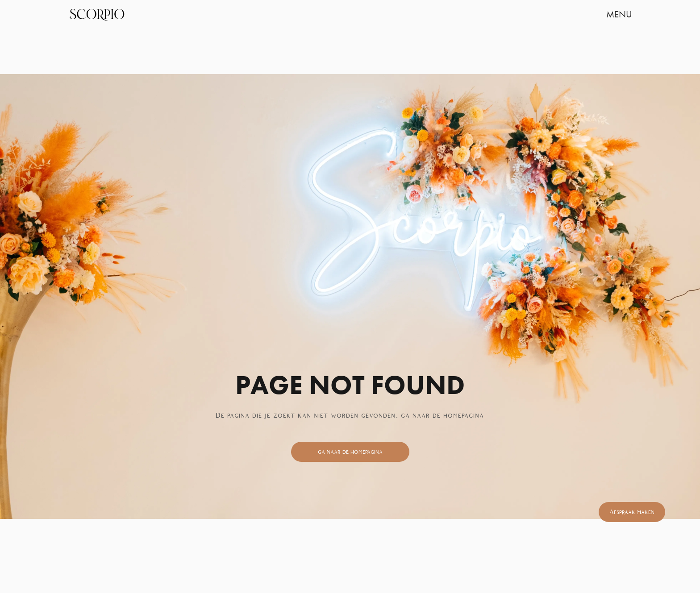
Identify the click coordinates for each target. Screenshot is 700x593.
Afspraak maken (632, 512)
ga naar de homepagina (350, 452)
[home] (96, 14)
